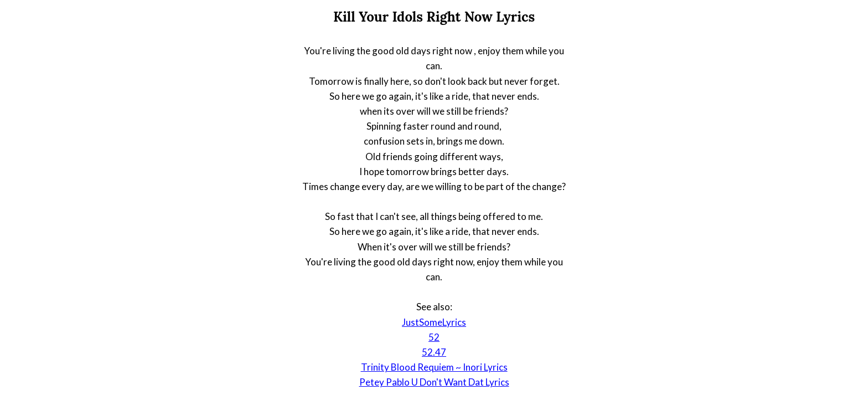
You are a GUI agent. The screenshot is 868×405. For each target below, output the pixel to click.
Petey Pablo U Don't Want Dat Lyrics (434, 382)
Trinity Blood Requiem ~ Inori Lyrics (434, 367)
